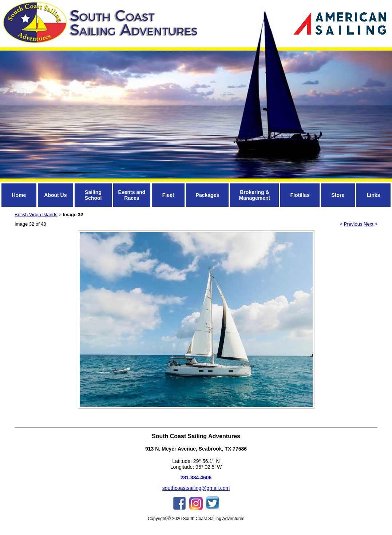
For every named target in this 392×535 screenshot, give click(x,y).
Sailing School (93, 195)
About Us (55, 195)
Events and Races (132, 195)
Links (374, 195)
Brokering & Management (255, 195)
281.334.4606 (196, 477)
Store (338, 195)
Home (19, 195)
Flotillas (300, 195)
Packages (208, 195)
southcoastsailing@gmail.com (196, 488)
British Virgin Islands (36, 215)
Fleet (168, 195)
